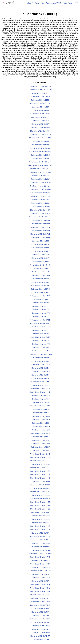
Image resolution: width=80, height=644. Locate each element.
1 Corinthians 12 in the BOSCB (40, 220)
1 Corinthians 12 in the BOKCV (40, 179)
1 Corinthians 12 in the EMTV (40, 275)
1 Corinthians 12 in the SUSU (40, 543)
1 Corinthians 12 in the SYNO (40, 550)
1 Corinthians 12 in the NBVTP (40, 427)
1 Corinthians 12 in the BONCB (40, 207)
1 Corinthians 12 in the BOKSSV (40, 189)
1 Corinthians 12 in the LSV (40, 378)
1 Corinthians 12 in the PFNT (40, 451)
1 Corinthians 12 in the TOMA (40, 602)
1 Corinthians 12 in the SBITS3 (40, 519)
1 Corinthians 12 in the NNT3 (40, 444)
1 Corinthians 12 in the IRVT (40, 334)
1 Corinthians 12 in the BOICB (40, 169)
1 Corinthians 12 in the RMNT (40, 454)
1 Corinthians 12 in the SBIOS (40, 502)
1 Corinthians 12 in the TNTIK (40, 585)
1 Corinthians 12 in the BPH (40, 241)
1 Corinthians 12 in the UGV (40, 612)
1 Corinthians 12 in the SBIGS (40, 475)
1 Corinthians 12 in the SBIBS (40, 461)
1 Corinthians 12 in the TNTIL (40, 588)
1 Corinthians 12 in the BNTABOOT (40, 128)
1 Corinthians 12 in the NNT (40, 437)
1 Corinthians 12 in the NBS (40, 423)
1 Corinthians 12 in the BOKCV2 (40, 183)
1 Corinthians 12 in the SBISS (40, 509)
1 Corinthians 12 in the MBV (40, 385)
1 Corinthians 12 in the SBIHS (40, 478)
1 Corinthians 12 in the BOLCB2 (40, 196)
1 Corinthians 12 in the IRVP (40, 330)
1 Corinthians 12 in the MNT (40, 402)
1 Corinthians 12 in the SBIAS (40, 457)
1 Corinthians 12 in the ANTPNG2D (40, 90)
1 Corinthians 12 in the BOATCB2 (40, 138)
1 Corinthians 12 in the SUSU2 (40, 547)
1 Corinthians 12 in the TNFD (40, 578)
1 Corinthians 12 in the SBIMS (40, 499)
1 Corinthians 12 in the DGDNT (40, 262)
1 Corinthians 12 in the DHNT (40, 265)
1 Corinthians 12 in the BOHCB (40, 155)
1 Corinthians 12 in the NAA (40, 413)
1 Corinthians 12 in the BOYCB (40, 234)
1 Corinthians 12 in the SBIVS (40, 530)
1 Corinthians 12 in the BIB (40, 117)
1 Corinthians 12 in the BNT (40, 124)
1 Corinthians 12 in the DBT (40, 258)
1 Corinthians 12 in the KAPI (40, 351)
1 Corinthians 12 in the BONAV (40, 203)
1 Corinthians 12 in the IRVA (40, 303)
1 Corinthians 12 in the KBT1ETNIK (40, 354)
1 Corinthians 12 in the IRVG (40, 310)
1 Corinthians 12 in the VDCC (40, 626)
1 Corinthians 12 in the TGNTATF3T (40, 571)
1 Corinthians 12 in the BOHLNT (40, 162)
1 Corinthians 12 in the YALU (40, 629)
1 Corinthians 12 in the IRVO (40, 327)
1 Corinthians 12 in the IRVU (40, 341)
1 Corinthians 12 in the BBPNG (40, 100)
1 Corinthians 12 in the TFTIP (40, 564)
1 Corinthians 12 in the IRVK (40, 317)
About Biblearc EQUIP (71, 3)
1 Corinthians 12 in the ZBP (40, 640)
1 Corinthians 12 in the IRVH (40, 313)
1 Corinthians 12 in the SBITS (40, 512)
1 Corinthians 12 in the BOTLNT (40, 227)
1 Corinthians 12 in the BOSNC (40, 224)
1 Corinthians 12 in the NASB (40, 416)
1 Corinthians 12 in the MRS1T (40, 409)
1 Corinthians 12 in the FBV (40, 282)
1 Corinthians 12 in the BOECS (40, 148)
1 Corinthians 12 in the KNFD (40, 365)
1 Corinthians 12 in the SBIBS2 (40, 464)
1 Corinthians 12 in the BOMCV (40, 200)
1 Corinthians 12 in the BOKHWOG (40, 186)
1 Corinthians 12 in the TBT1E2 (40, 561)
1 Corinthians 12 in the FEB (40, 286)
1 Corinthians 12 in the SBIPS (40, 506)
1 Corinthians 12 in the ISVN (40, 344)
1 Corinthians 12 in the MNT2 (40, 406)
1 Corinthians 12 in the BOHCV (40, 158)
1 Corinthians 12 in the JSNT (40, 347)
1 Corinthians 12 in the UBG (40, 609)
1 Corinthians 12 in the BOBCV (40, 141)
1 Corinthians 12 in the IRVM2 (40, 323)
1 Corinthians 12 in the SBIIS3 (40, 488)
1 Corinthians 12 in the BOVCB (40, 231)
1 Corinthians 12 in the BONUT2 (40, 213)
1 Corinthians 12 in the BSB (40, 244)
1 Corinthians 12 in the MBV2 (40, 389)
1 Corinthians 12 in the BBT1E (40, 104)
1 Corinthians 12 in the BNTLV (40, 131)
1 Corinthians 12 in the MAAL (40, 382)
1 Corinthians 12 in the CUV (40, 251)
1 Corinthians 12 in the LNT (40, 375)
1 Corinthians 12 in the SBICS (40, 468)
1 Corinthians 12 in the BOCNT (40, 145)
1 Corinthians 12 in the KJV (40, 361)
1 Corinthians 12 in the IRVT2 (40, 337)
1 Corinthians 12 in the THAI (40, 574)
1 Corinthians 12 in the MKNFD (40, 396)
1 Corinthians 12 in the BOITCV (40, 176)
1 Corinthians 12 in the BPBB (40, 238)
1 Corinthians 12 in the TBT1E (40, 557)
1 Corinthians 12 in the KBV (40, 358)
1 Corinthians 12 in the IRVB (40, 306)
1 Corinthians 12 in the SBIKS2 (40, 495)
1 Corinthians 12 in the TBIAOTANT (40, 554)
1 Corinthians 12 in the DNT (40, 268)
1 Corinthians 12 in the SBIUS (40, 526)
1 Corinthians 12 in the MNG (40, 399)
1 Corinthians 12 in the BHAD (40, 114)
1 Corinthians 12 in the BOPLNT (40, 217)
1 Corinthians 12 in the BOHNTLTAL (40, 165)
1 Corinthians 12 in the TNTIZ (40, 598)
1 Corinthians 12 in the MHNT (40, 392)
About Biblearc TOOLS (54, 3)
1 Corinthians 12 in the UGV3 (40, 619)
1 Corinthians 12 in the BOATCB (40, 134)
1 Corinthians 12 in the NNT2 (40, 440)
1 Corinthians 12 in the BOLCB (40, 193)
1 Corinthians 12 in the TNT (40, 581)
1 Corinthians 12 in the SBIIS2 (40, 485)
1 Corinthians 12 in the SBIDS (40, 471)
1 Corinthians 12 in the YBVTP (40, 636)
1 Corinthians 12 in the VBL (40, 622)
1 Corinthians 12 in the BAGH (40, 97)
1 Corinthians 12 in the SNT (40, 540)
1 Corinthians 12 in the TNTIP (40, 595)
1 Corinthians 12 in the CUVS (40, 255)
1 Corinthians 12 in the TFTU (40, 567)
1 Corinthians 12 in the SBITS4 (40, 523)
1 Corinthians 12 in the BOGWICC (40, 152)
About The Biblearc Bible (36, 3)
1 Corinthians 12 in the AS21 (40, 93)
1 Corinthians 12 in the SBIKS (40, 492)
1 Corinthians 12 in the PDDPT (40, 447)
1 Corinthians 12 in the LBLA (40, 372)
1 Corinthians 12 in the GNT (40, 292)
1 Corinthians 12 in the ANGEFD (40, 86)
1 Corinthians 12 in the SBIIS (40, 481)
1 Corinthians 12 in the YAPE (40, 633)
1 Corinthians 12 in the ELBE (40, 272)
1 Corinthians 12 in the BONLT (40, 210)
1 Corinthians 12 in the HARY (40, 296)
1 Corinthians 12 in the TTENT (40, 605)
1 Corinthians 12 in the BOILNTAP (40, 172)
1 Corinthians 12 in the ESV (40, 279)
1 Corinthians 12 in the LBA (40, 368)
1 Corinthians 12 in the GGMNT (40, 289)
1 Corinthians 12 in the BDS (40, 107)
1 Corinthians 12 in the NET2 (40, 430)
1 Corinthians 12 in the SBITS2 (40, 516)
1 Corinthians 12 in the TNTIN (40, 591)
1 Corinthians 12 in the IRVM (40, 320)
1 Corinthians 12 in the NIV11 (40, 433)
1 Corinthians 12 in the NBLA (40, 420)
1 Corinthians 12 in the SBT (40, 533)
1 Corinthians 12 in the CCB (40, 248)
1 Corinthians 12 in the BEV (40, 110)
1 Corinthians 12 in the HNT (40, 299)
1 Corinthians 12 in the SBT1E (40, 536)
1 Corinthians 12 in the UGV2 (40, 615)
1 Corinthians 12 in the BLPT (40, 121)
